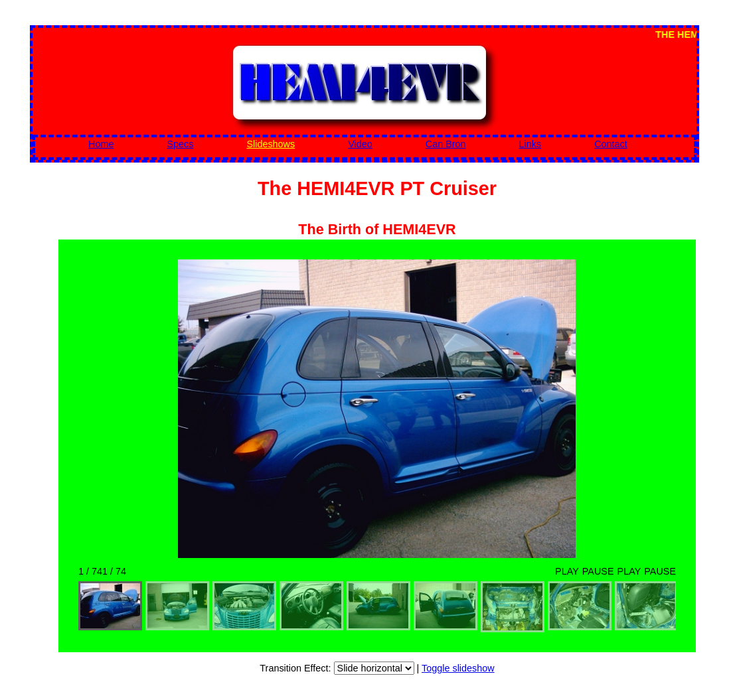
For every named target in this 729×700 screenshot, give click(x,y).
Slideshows (271, 144)
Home (101, 144)
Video (360, 144)
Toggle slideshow (458, 668)
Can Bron (446, 144)
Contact (611, 144)
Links (530, 144)
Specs (180, 144)
